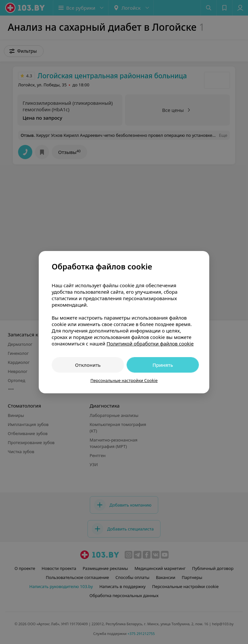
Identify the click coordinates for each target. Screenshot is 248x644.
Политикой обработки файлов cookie (150, 344)
